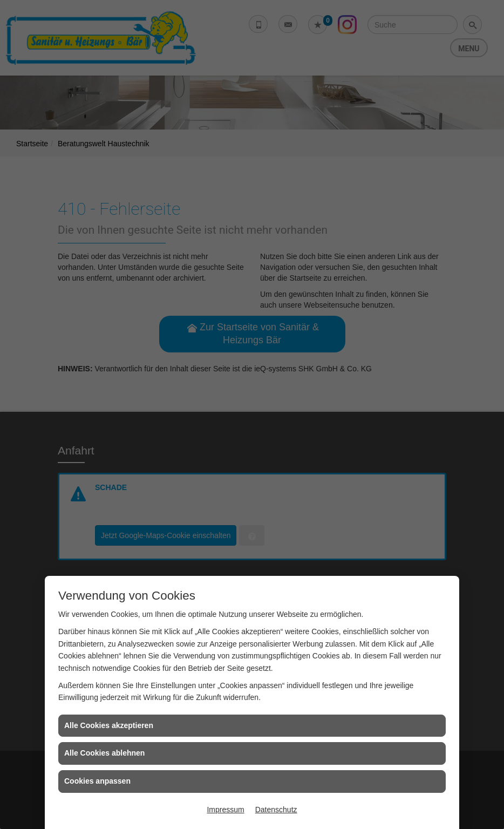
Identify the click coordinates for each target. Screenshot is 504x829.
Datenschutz (276, 810)
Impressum (225, 810)
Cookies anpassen (97, 781)
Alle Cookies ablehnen (104, 753)
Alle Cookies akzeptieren (109, 725)
